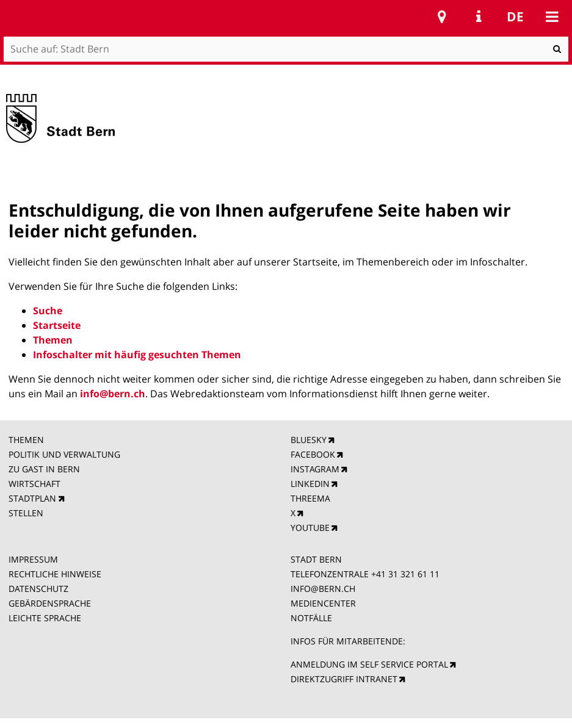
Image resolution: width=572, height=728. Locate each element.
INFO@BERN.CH (323, 589)
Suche (48, 311)
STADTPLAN (32, 498)
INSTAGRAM (315, 469)
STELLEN (26, 513)
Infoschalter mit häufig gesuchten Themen (137, 355)
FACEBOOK (313, 454)
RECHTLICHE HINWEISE (55, 574)
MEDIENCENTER (323, 603)
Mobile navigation (552, 16)
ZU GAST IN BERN (44, 469)
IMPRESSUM (33, 559)
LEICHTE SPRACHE (45, 618)
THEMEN (26, 440)
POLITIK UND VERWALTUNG (64, 454)
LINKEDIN (310, 484)
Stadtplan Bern (442, 16)
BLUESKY (309, 440)
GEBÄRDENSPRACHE (50, 603)
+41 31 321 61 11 (405, 574)
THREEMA (310, 498)
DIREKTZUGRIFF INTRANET (344, 679)
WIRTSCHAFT (34, 484)
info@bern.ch (113, 394)
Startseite (57, 325)
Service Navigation (479, 16)
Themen (53, 340)
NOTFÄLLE (311, 618)
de (515, 16)
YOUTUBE (310, 528)
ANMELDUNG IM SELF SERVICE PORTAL (369, 664)
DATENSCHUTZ (38, 589)
